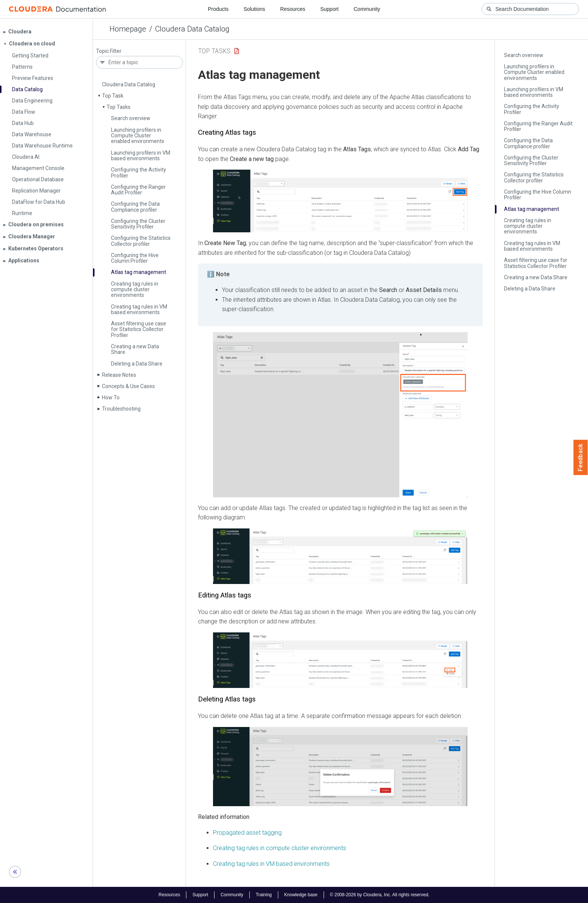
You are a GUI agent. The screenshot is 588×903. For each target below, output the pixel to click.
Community (367, 9)
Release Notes (119, 375)
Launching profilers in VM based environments (141, 156)
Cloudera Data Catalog (192, 29)
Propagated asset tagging (247, 833)
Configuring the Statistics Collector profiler (141, 241)
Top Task (113, 96)
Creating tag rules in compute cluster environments (135, 290)
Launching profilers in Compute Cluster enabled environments (138, 136)
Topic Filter (109, 51)
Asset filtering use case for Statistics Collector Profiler (139, 329)
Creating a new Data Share (135, 349)
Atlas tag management (139, 272)
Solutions (254, 9)
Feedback (581, 458)
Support (329, 9)
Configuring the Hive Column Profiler (135, 258)
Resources (293, 9)
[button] (340, 201)
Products (218, 9)
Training (264, 895)
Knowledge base (301, 895)
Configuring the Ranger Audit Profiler (138, 190)
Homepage (128, 29)
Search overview (131, 118)
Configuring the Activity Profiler (139, 172)
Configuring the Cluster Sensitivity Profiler (138, 224)
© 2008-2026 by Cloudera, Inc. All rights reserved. (380, 895)
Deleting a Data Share (137, 364)
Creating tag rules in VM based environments (139, 309)
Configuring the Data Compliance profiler (135, 207)
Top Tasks (118, 107)
